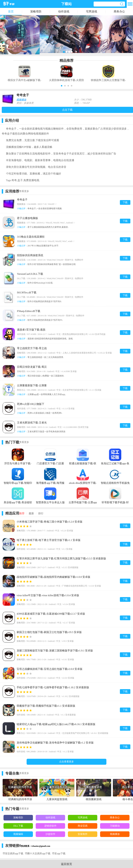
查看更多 (24, 191)
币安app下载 (59, 854)
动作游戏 (64, 11)
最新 (31, 513)
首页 (11, 11)
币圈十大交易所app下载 (38, 854)
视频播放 (21, 100)
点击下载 (67, 110)
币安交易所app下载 (13, 854)
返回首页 (66, 864)
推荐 (22, 513)
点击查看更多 (66, 762)
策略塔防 (36, 11)
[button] (62, 86)
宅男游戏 (92, 11)
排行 (41, 513)
